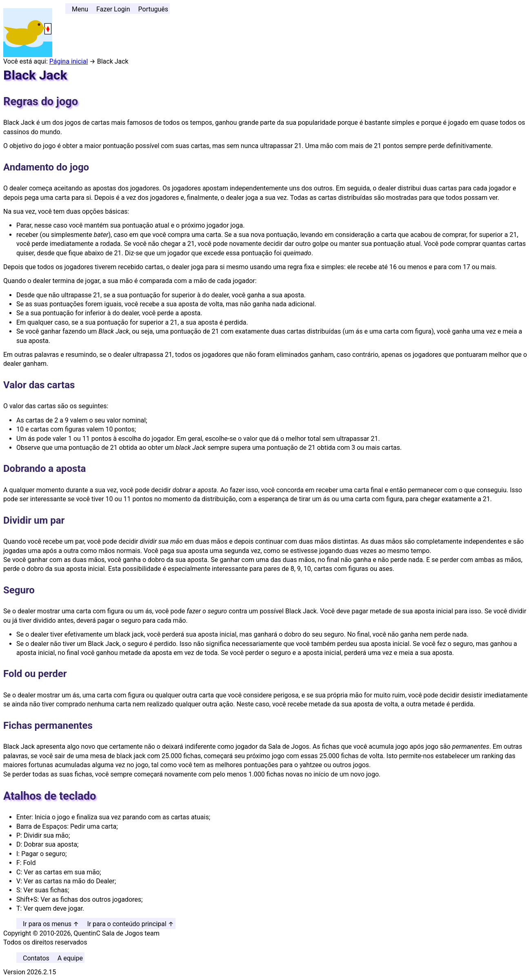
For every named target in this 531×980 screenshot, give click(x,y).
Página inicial (69, 61)
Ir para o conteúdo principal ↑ (130, 924)
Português (153, 9)
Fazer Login (113, 9)
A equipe (70, 958)
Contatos (36, 958)
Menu (80, 9)
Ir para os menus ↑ (51, 924)
